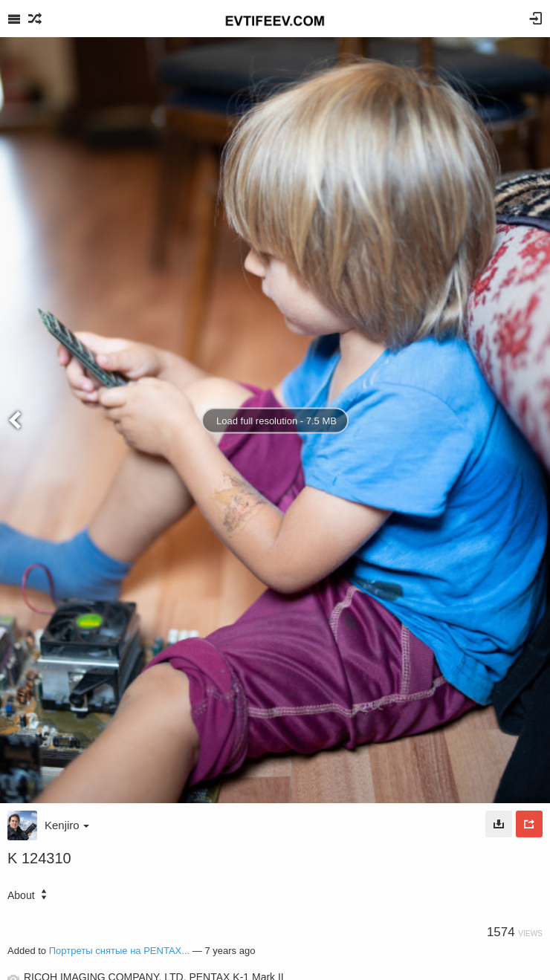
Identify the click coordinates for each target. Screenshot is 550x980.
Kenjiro (67, 825)
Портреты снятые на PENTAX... (119, 951)
